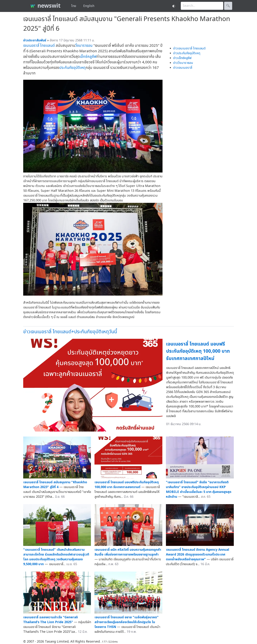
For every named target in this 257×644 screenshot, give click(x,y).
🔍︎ (228, 6)
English (89, 6)
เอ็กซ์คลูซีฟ (88, 57)
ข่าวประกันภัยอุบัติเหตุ (187, 53)
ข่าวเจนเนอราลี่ (183, 68)
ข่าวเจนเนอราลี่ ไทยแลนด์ (189, 48)
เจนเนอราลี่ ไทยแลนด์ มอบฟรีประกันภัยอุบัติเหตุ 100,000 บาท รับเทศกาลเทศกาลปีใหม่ (198, 351)
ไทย (74, 6)
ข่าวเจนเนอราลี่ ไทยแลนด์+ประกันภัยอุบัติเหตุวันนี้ (70, 332)
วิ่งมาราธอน (84, 46)
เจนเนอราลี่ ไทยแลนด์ (39, 46)
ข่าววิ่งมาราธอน (183, 63)
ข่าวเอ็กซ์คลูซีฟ (182, 58)
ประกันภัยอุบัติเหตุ (72, 68)
